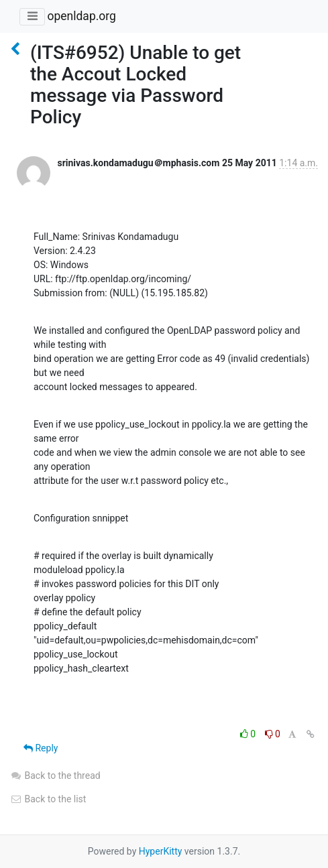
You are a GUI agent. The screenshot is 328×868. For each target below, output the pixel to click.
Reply (41, 748)
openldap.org (81, 16)
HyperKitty (161, 851)
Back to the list (48, 799)
